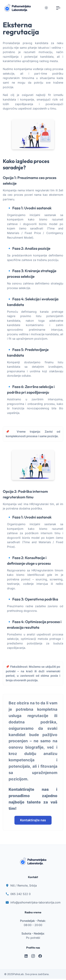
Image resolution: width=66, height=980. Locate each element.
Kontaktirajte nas (33, 820)
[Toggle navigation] (58, 8)
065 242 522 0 (21, 894)
